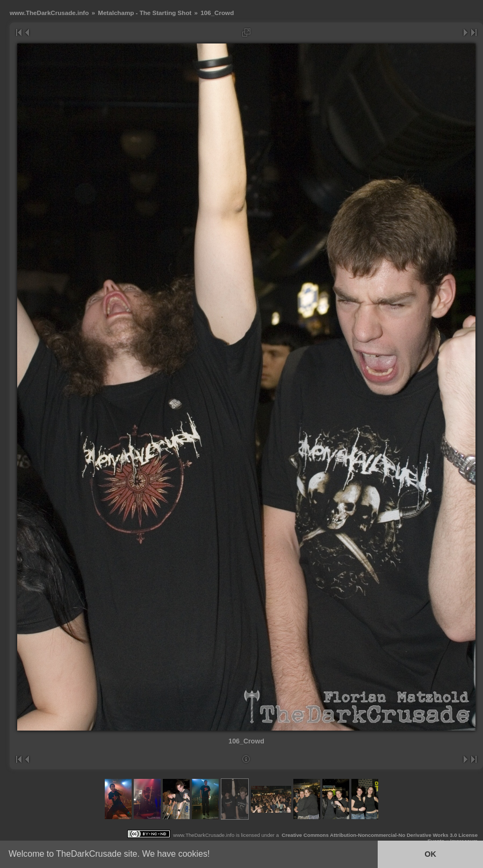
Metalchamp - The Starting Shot (145, 13)
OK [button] (430, 854)
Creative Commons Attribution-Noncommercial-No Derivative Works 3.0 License (380, 835)
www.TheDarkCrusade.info (49, 13)
